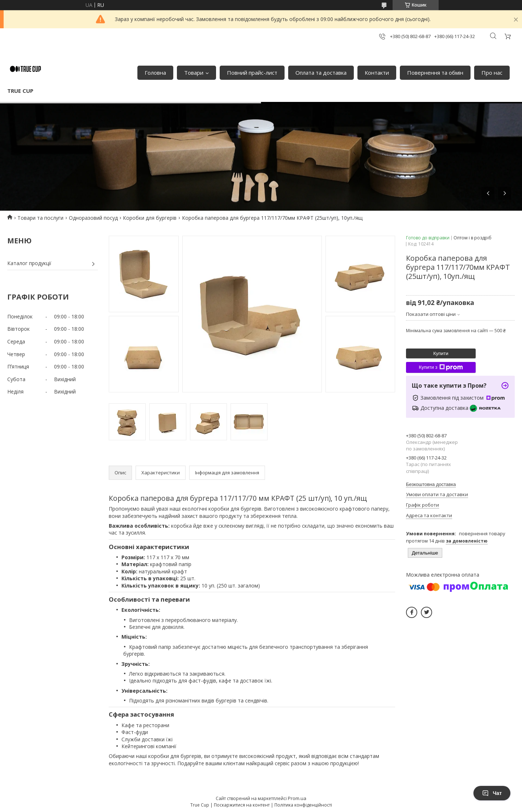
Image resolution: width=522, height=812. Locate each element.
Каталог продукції (29, 263)
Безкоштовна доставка (431, 484)
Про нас (492, 73)
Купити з (441, 367)
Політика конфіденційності (303, 805)
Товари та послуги (40, 218)
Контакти (377, 73)
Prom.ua (297, 798)
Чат (492, 793)
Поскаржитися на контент (242, 805)
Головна (155, 73)
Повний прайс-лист (252, 73)
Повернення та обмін (435, 73)
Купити (441, 353)
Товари (194, 73)
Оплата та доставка (321, 73)
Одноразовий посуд (93, 218)
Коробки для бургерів (150, 218)
